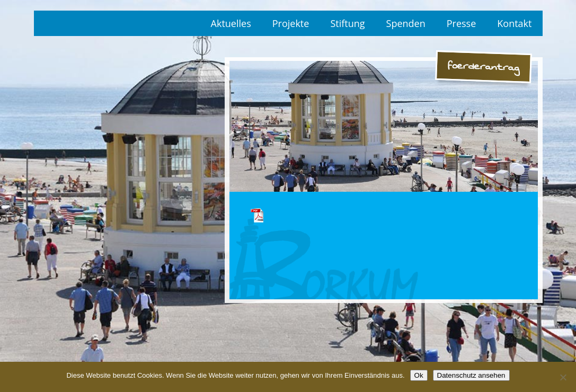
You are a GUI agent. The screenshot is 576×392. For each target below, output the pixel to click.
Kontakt (514, 23)
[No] (563, 377)
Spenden (406, 23)
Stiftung (347, 23)
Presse (462, 23)
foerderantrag (257, 215)
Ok (419, 375)
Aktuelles (231, 23)
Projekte (291, 23)
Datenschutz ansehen (471, 375)
